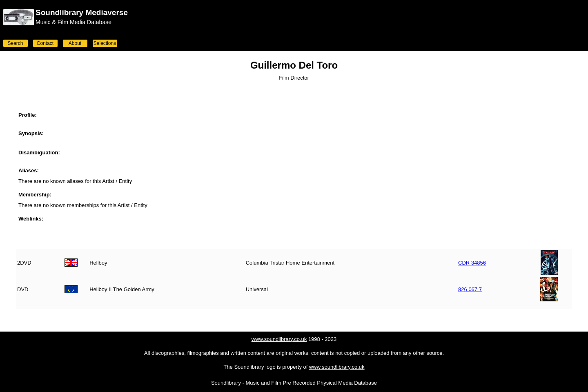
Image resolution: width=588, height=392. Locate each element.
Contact (45, 43)
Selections (105, 43)
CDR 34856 (472, 263)
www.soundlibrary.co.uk (279, 339)
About (75, 43)
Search (15, 43)
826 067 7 (470, 289)
